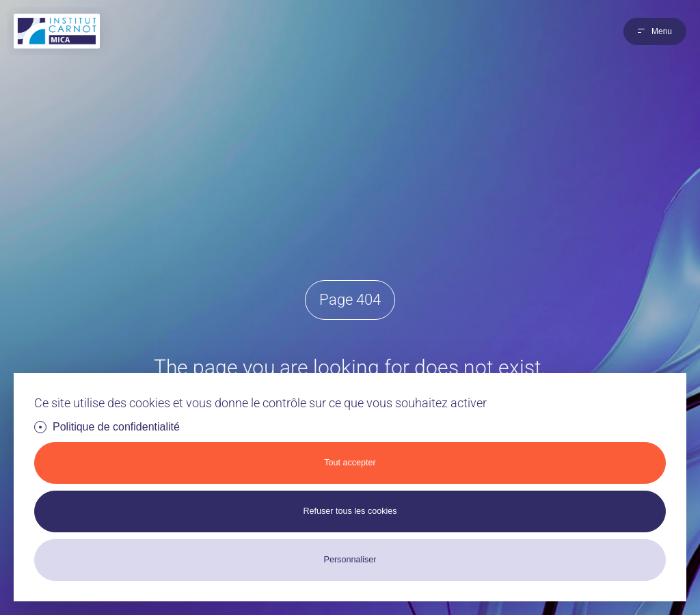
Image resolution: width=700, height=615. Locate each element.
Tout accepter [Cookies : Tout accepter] (350, 463)
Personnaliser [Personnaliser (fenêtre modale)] (350, 560)
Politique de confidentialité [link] (116, 427)
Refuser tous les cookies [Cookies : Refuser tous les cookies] (350, 511)
